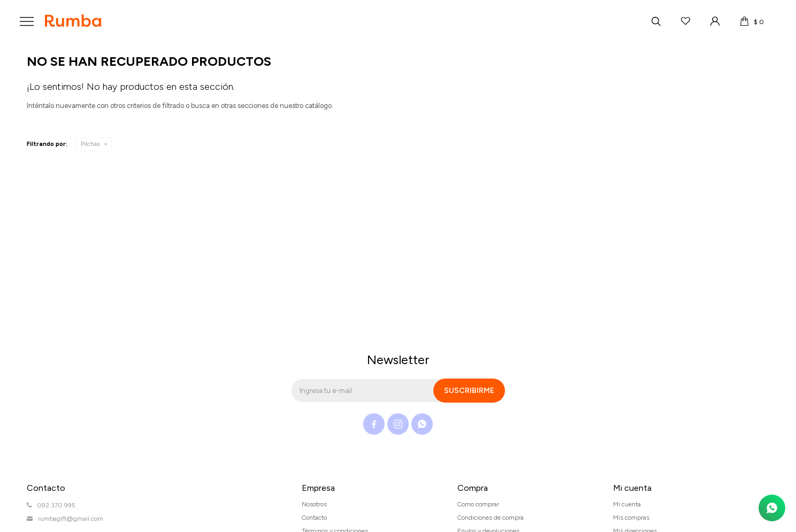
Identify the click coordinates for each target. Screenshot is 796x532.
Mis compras (631, 518)
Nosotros (314, 504)
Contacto (314, 518)
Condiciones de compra (491, 518)
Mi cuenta (627, 504)
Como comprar (478, 504)
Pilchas (90, 144)
